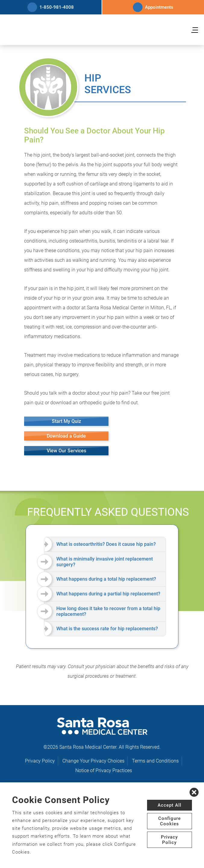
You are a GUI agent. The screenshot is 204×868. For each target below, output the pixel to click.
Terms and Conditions (155, 761)
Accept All (169, 805)
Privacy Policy (40, 761)
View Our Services (66, 451)
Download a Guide (66, 436)
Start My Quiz (66, 421)
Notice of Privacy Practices (104, 770)
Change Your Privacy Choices (93, 761)
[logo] (102, 30)
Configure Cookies (169, 821)
